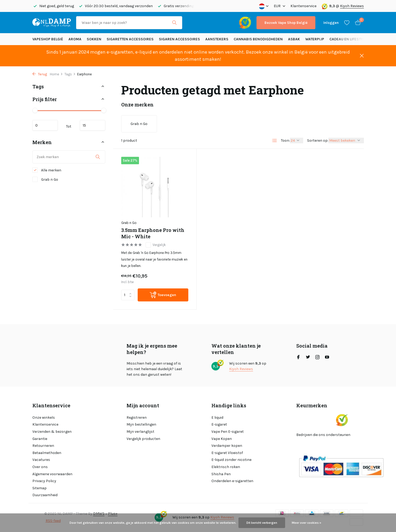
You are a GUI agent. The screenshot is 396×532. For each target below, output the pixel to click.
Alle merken (47, 170)
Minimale (45, 125)
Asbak (294, 39)
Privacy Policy (44, 481)
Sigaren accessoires (179, 39)
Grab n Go (45, 179)
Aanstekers (217, 39)
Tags (70, 74)
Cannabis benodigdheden (258, 39)
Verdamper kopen (227, 446)
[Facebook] (298, 358)
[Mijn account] (331, 23)
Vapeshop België (48, 39)
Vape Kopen (222, 439)
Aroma (75, 39)
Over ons (40, 467)
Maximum (93, 125)
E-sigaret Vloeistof (227, 453)
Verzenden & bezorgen (52, 432)
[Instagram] (317, 358)
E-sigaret (219, 424)
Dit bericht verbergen (262, 523)
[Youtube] (327, 358)
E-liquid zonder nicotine (231, 460)
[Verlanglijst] (347, 23)
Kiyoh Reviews (352, 6)
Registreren (137, 418)
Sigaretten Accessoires (130, 39)
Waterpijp (315, 39)
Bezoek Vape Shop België (286, 23)
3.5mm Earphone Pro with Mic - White (153, 233)
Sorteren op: (318, 140)
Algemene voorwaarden (52, 474)
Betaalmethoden (47, 453)
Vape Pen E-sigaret (228, 432)
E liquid (217, 418)
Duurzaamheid (45, 495)
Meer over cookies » (306, 523)
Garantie (40, 439)
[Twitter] (308, 358)
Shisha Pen (221, 474)
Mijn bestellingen (141, 424)
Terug (40, 74)
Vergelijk (156, 245)
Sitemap (40, 488)
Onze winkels (44, 418)
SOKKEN (94, 39)
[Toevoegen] (163, 295)
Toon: (285, 140)
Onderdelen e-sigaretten (232, 481)
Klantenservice (303, 6)
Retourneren (43, 446)
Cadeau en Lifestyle (348, 39)
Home (56, 74)
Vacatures (41, 460)
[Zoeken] (129, 23)
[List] (275, 141)
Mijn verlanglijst (140, 432)
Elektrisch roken (226, 467)
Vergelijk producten (143, 439)
